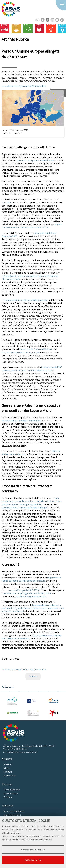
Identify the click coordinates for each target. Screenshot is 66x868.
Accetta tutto (33, 860)
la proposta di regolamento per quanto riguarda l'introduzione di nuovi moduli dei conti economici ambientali (33, 608)
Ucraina (7, 202)
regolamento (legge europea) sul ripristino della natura (31, 579)
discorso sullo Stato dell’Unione (36, 349)
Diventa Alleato (11, 793)
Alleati (6, 768)
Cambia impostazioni (33, 850)
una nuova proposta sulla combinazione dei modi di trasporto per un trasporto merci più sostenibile (32, 501)
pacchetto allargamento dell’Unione (35, 160)
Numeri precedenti (12, 815)
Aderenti (8, 764)
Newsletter (8, 806)
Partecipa (7, 784)
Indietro (33, 676)
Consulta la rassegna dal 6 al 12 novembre (24, 86)
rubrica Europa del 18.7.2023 (24, 590)
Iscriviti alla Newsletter (14, 811)
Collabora (8, 797)
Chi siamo (7, 759)
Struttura (8, 772)
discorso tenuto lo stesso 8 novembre (21, 421)
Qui (4, 836)
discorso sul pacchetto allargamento (21, 352)
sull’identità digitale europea (31, 596)
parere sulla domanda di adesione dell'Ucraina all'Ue (32, 226)
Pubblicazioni (10, 776)
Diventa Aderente (12, 790)
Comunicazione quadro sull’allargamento (26, 300)
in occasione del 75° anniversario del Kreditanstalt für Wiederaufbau (32, 369)
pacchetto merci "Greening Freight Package (24, 508)
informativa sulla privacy (40, 840)
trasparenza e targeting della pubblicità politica (26, 593)
